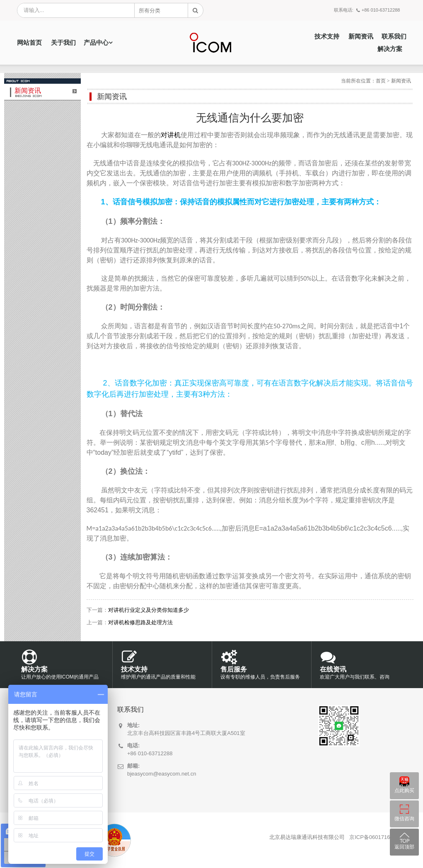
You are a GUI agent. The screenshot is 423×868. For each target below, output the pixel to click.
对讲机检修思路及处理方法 (140, 622)
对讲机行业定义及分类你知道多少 (149, 610)
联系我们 (394, 36)
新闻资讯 (361, 36)
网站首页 (29, 43)
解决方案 (390, 49)
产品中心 (96, 43)
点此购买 (404, 790)
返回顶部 (404, 847)
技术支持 (327, 36)
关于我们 (63, 43)
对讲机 (171, 135)
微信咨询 (404, 819)
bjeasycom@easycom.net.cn (162, 774)
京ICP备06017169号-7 (376, 837)
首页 (381, 81)
